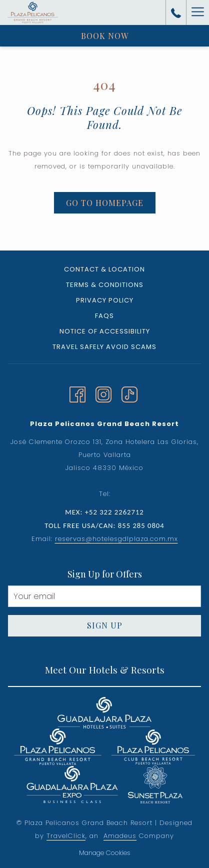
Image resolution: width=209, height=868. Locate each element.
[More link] (197, 12)
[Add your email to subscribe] (104, 596)
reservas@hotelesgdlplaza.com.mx (116, 539)
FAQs (104, 316)
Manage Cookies (105, 853)
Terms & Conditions (105, 285)
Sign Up (105, 625)
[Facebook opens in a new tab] (77, 393)
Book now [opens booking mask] (105, 36)
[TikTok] (129, 393)
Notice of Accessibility (105, 331)
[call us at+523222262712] (176, 12)
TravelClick (66, 836)
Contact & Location (104, 269)
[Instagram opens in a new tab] (103, 393)
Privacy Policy (105, 300)
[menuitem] (104, 271)
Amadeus (120, 836)
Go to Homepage (105, 203)
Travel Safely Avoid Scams (104, 347)
